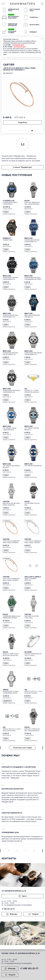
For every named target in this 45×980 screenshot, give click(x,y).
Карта (23, 896)
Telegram (33, 914)
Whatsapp (12, 914)
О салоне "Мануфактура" (22, 167)
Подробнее (22, 122)
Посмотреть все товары (23, 748)
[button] (10, 131)
